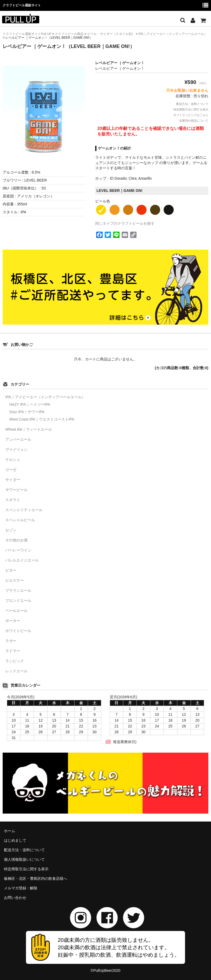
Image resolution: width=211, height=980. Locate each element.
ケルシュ (13, 460)
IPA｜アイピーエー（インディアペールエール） (45, 397)
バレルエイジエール (22, 560)
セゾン (11, 530)
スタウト (13, 500)
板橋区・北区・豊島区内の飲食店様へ (36, 879)
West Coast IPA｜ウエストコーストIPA (42, 419)
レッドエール (16, 671)
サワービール (16, 490)
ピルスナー (15, 580)
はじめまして (15, 840)
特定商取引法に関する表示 (191, 109)
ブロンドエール (18, 601)
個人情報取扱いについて (24, 859)
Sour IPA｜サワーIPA (27, 412)
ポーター (13, 621)
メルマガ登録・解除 (21, 888)
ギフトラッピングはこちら (191, 115)
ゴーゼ (11, 470)
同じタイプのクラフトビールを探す (125, 223)
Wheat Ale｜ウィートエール (29, 429)
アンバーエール (18, 439)
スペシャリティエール (24, 510)
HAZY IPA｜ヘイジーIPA (30, 404)
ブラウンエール (18, 590)
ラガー (11, 641)
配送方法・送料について (192, 104)
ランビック (15, 661)
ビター (11, 570)
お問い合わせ (15, 898)
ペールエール (16, 611)
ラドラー (13, 651)
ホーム (10, 831)
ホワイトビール (18, 631)
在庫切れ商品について (194, 121)
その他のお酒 (16, 540)
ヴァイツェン (16, 449)
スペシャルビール (20, 520)
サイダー (13, 480)
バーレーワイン (18, 550)
